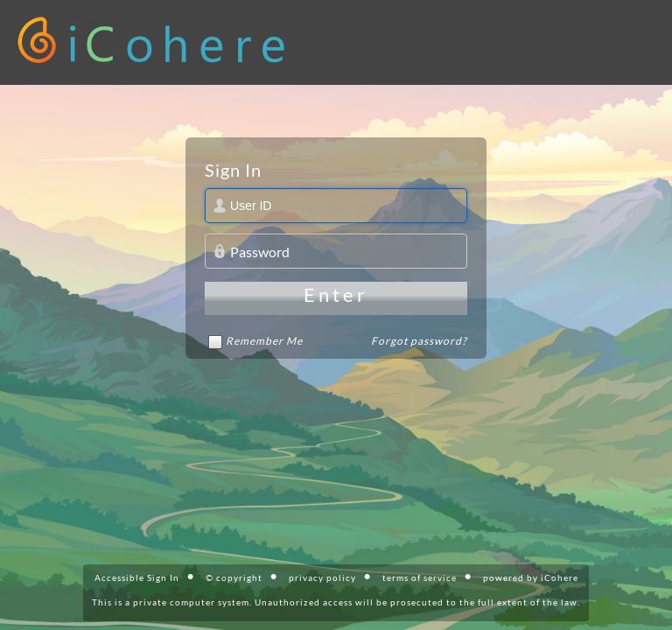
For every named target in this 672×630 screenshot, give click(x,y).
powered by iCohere (531, 577)
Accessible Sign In (137, 577)
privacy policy (322, 577)
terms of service (420, 577)
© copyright (234, 577)
